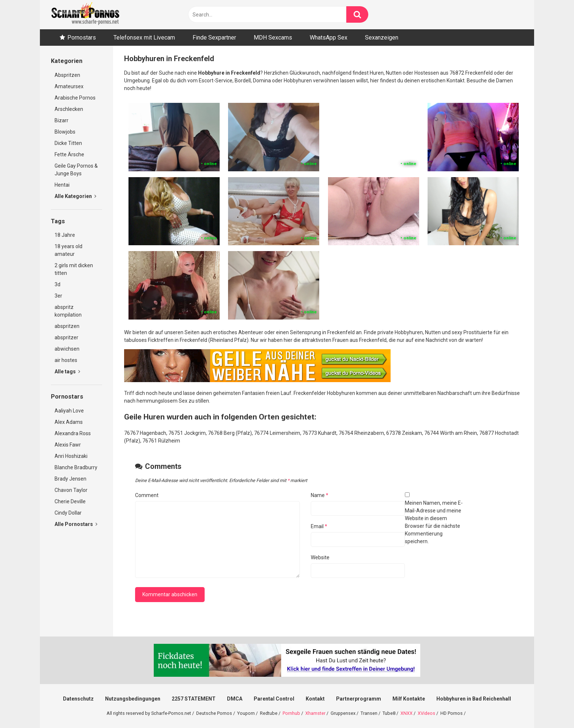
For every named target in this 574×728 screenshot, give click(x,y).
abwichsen (67, 349)
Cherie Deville (70, 501)
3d (57, 284)
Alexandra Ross (73, 433)
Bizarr (61, 120)
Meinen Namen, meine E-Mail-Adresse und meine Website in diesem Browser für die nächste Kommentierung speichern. (434, 522)
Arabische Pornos (75, 98)
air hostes (66, 360)
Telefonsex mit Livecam (144, 38)
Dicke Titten (68, 143)
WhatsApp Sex (329, 38)
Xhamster (315, 713)
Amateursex (69, 86)
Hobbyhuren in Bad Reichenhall (474, 699)
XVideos (426, 713)
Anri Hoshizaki (71, 456)
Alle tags (67, 372)
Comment (147, 495)
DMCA (235, 699)
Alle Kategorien (75, 196)
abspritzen (67, 326)
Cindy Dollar (68, 513)
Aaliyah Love (69, 411)
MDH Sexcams (273, 38)
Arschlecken (69, 109)
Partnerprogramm (359, 699)
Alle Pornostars (76, 524)
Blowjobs (65, 132)
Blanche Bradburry (76, 467)
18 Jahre (65, 235)
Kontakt (315, 699)
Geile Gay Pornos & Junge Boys (76, 170)
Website (320, 557)
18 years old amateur (68, 250)
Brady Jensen (70, 479)
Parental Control (274, 699)
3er (58, 296)
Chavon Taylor (71, 490)
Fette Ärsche (69, 154)
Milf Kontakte (409, 699)
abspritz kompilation (68, 311)
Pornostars (82, 38)
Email (319, 526)
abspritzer (66, 337)
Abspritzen (67, 75)
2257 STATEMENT (194, 699)
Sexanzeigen (382, 38)
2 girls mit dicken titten (74, 269)
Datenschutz (78, 699)
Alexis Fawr (68, 445)
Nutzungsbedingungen (133, 699)
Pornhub (291, 713)
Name (320, 495)
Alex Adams (69, 422)
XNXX (407, 713)
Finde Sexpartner (214, 38)
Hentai (62, 185)
